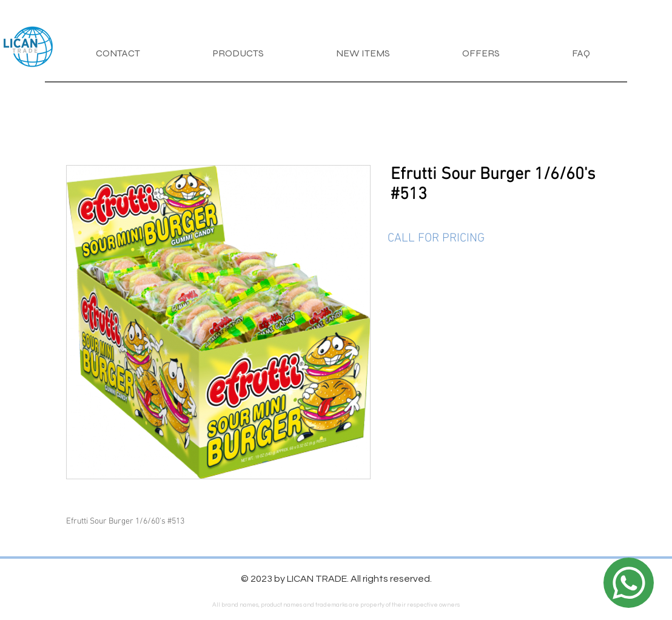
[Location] (629, 583)
